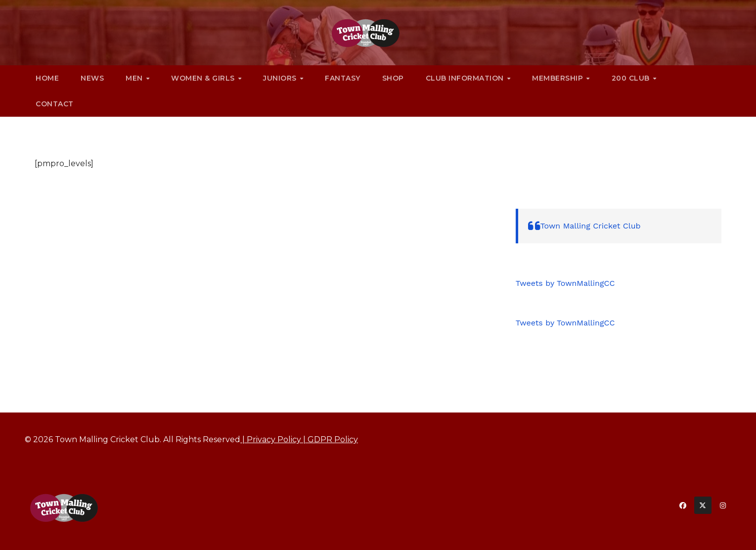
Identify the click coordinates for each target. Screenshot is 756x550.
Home (47, 78)
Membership (559, 78)
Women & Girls (204, 78)
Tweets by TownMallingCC (565, 283)
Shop (393, 78)
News (92, 78)
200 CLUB (632, 78)
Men (135, 78)
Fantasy (343, 78)
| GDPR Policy (330, 439)
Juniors (281, 78)
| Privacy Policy (271, 439)
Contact (55, 104)
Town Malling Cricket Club (591, 226)
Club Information (466, 78)
